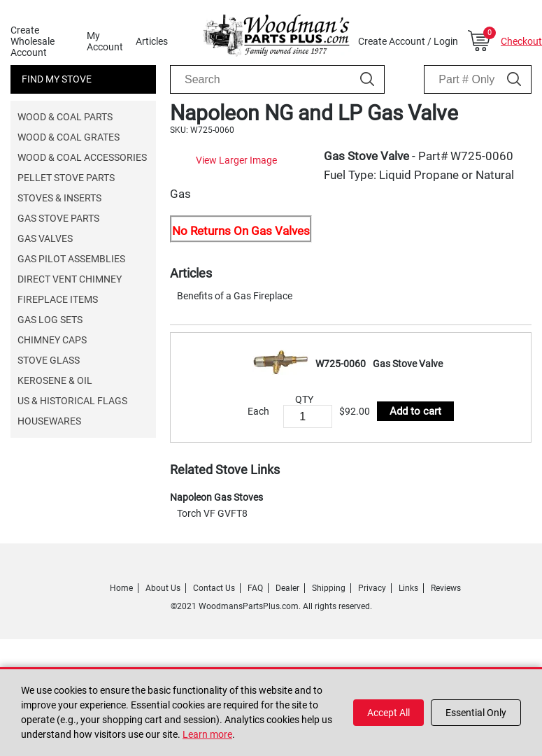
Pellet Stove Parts (66, 178)
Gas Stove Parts (58, 218)
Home (121, 666)
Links (408, 666)
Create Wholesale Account (33, 41)
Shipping (329, 666)
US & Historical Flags (72, 401)
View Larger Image (306, 284)
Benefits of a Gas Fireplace (235, 373)
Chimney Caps (52, 340)
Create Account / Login (408, 41)
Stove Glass (49, 360)
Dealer (287, 666)
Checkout (521, 41)
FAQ (255, 666)
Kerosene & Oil (55, 380)
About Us (163, 666)
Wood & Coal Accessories (82, 157)
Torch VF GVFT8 (212, 591)
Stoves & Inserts (59, 198)
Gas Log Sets (50, 320)
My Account (105, 41)
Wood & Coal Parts (65, 117)
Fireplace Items (58, 299)
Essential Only (476, 713)
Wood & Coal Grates (69, 137)
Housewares (49, 421)
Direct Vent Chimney (70, 279)
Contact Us (214, 666)
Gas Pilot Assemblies (71, 259)
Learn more (207, 734)
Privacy (372, 666)
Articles (152, 41)
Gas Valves (45, 238)
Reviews (446, 666)
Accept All (388, 713)
